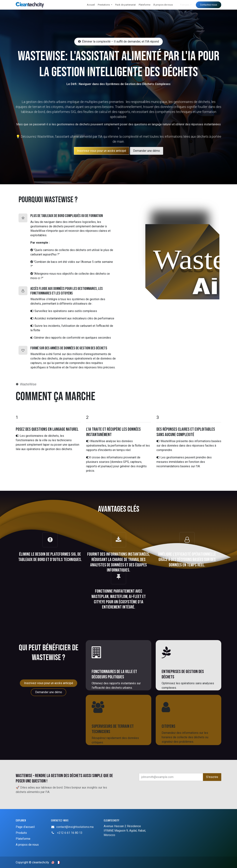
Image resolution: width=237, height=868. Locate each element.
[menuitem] (91, 5)
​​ (102, 151)
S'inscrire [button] (212, 777)
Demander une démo (147, 151)
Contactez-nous (208, 5)
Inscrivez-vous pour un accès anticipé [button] (49, 683)
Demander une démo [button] (49, 692)
